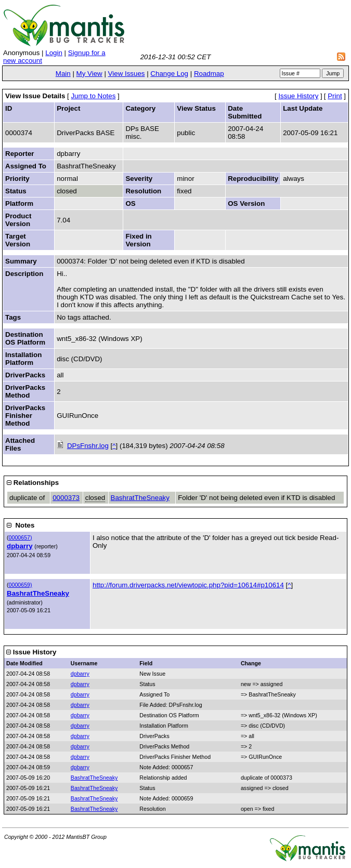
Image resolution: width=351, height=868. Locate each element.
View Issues (127, 74)
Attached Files (20, 444)
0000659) (21, 585)
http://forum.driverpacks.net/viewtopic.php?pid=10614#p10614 (188, 585)
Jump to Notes (93, 96)
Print (335, 96)
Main (63, 74)
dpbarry (20, 546)
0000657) (21, 537)
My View (89, 74)
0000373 (66, 498)
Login (54, 53)
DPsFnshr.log (88, 446)
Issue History (298, 96)
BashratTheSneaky (140, 498)
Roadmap (209, 74)
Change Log (169, 74)
